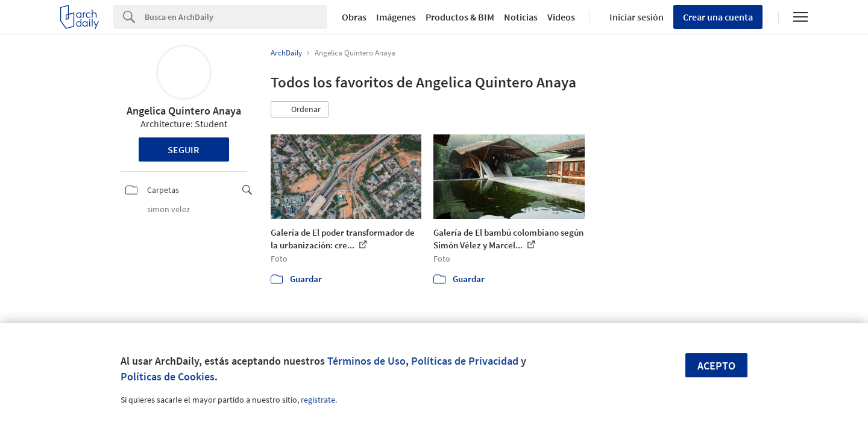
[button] (300, 110)
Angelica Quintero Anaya (184, 111)
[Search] (236, 17)
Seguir (184, 149)
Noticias (521, 17)
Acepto (716, 366)
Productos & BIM (460, 17)
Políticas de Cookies (168, 376)
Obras (354, 17)
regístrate (318, 400)
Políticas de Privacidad (465, 361)
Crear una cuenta (718, 17)
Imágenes (396, 17)
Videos (561, 17)
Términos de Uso (366, 361)
